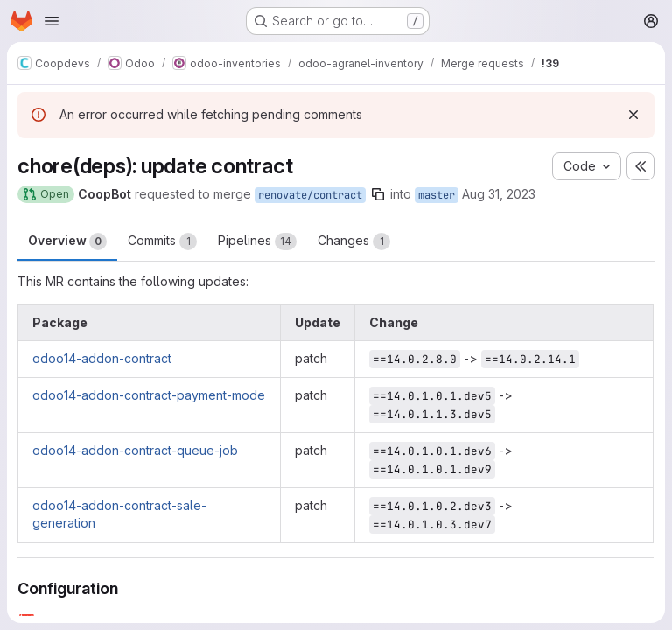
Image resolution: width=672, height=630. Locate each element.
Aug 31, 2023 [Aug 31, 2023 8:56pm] (499, 194)
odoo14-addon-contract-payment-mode (149, 395)
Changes (354, 241)
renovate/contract (310, 195)
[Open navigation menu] (52, 21)
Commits (162, 241)
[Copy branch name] (378, 194)
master (437, 195)
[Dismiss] (633, 115)
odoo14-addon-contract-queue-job (135, 450)
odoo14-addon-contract (102, 358)
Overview (67, 241)
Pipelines (257, 241)
